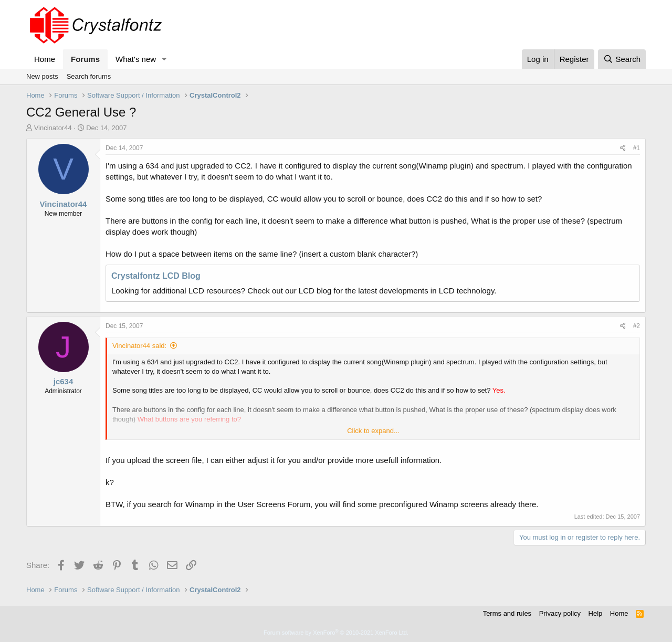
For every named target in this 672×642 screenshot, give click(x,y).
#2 (637, 326)
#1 (637, 148)
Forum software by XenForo (336, 633)
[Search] (622, 59)
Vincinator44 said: (139, 346)
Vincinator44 (53, 128)
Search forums (89, 76)
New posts (42, 76)
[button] (164, 59)
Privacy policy (560, 613)
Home (45, 59)
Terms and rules (507, 613)
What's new (136, 59)
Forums (85, 59)
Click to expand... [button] (373, 431)
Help (596, 613)
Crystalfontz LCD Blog (156, 276)
